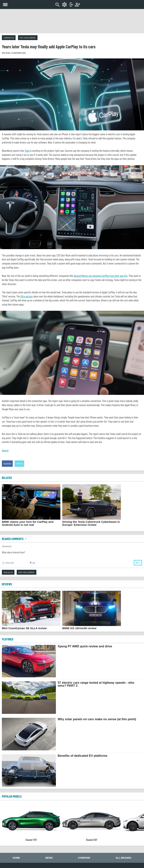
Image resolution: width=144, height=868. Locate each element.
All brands (123, 858)
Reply (138, 563)
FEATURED (8, 639)
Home (16, 858)
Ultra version (27, 296)
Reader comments (15, 539)
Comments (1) (9, 38)
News (49, 858)
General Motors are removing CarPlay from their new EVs (100, 276)
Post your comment (28, 38)
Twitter (19, 464)
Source (5, 450)
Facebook (7, 464)
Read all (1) (8, 572)
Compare (84, 858)
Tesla (27, 151)
